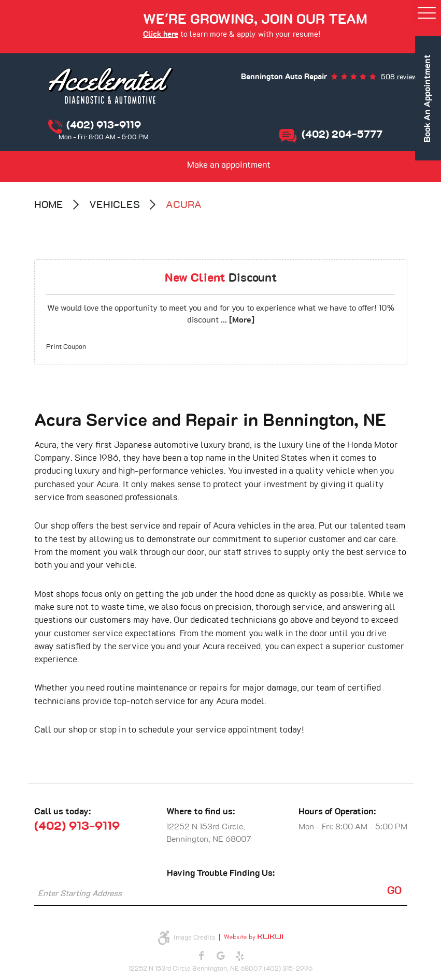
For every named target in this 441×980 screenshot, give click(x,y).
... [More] (237, 320)
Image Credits (195, 938)
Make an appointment (229, 165)
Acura (184, 205)
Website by (251, 937)
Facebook (201, 956)
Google (221, 956)
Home (49, 205)
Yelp (240, 956)
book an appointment (428, 98)
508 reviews (401, 77)
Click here (161, 34)
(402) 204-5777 (342, 135)
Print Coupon (66, 347)
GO (394, 891)
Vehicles (115, 205)
